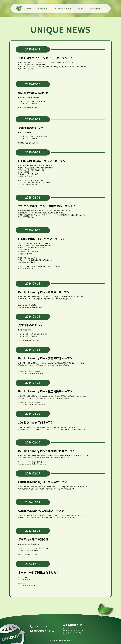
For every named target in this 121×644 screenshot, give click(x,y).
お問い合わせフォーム (42, 631)
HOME (30, 8)
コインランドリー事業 (62, 8)
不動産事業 (43, 8)
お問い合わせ (95, 8)
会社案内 (80, 8)
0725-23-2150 (38, 626)
